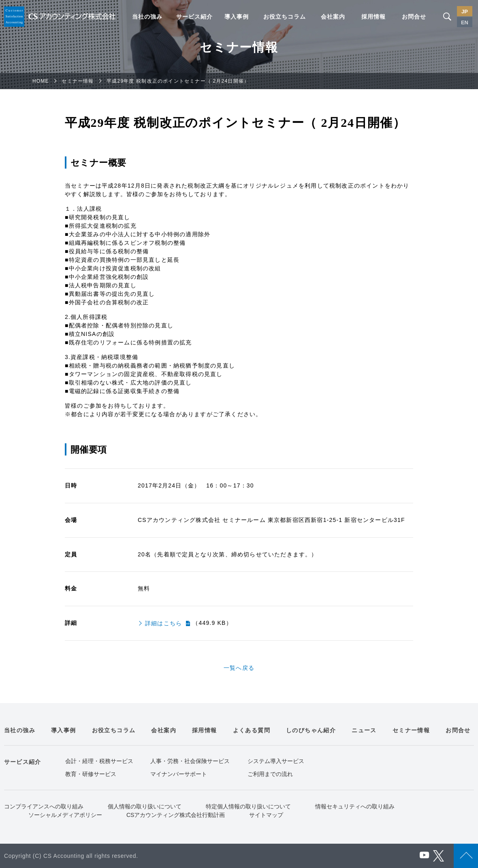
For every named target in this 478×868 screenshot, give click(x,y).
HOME (41, 81)
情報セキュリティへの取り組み (355, 806)
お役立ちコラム (285, 17)
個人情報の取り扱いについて (145, 806)
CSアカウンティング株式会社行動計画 (176, 815)
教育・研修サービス (91, 774)
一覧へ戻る (239, 668)
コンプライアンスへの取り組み (44, 806)
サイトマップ (266, 815)
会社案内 (333, 17)
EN (465, 22)
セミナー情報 (78, 81)
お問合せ (414, 17)
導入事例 (237, 17)
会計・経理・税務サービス (99, 761)
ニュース (364, 730)
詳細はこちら (163, 623)
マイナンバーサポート (179, 774)
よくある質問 (252, 730)
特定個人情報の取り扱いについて (248, 806)
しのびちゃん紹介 (311, 730)
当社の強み (147, 17)
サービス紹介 (194, 17)
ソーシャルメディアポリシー (65, 815)
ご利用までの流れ (270, 774)
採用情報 (373, 17)
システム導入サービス (276, 761)
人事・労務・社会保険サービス (190, 761)
